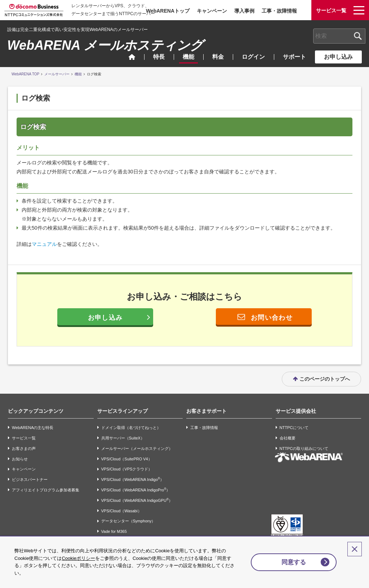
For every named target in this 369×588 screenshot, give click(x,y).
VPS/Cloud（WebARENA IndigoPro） (136, 483)
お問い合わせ (272, 318)
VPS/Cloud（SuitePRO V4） (127, 452)
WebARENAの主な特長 (33, 421)
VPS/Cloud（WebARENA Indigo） (133, 473)
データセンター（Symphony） (128, 515)
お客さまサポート (206, 404)
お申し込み (338, 57)
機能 (188, 57)
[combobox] (339, 36)
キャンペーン (212, 11)
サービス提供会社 (296, 404)
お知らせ (20, 452)
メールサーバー (57, 74)
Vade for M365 (114, 525)
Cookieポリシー (78, 558)
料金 (218, 57)
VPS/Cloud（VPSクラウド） (127, 463)
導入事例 (244, 11)
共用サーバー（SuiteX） (123, 432)
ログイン (253, 57)
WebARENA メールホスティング (105, 45)
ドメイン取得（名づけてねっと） (131, 421)
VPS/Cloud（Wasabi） (121, 504)
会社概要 (288, 432)
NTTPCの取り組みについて (304, 442)
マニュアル (44, 244)
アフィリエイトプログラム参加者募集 (46, 483)
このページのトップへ (325, 372)
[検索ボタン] (358, 36)
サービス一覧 (24, 432)
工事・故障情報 (279, 11)
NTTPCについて (294, 421)
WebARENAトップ (168, 11)
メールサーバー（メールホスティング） (137, 442)
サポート (294, 57)
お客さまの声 (24, 442)
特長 (159, 57)
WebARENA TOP (25, 74)
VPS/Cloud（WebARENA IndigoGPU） (137, 494)
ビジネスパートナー (30, 473)
